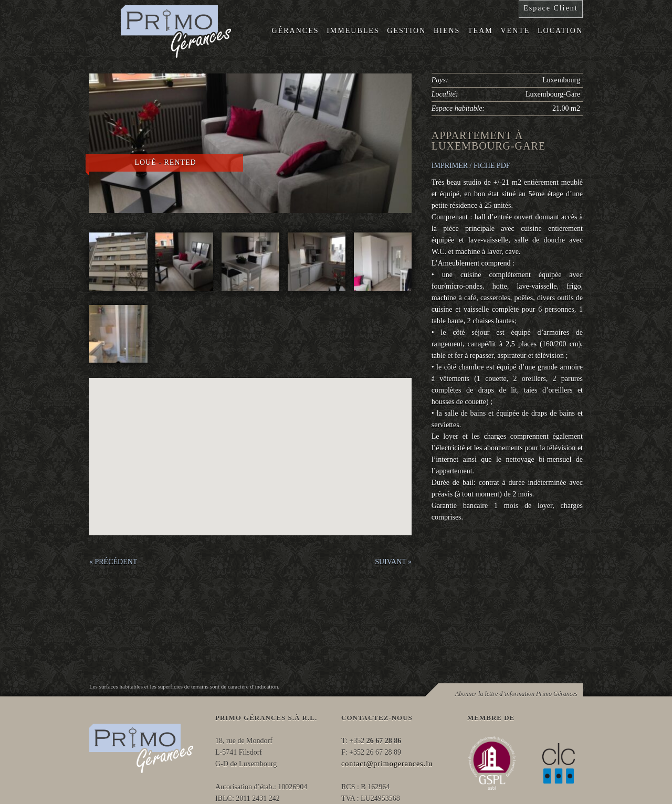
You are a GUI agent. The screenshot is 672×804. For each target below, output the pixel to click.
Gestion (406, 31)
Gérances (296, 31)
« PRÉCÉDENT (113, 562)
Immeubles (353, 31)
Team (480, 31)
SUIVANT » (393, 562)
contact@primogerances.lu (387, 764)
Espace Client (550, 8)
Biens (447, 31)
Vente (515, 31)
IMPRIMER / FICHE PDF (471, 166)
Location (560, 31)
